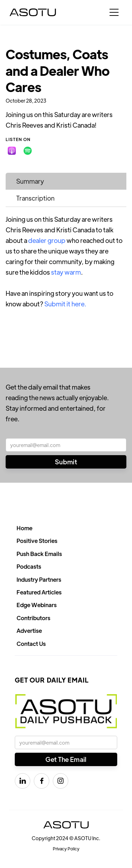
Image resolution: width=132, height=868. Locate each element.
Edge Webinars (37, 605)
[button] (114, 12)
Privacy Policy (66, 849)
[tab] (66, 181)
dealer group (47, 240)
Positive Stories (37, 541)
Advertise (29, 631)
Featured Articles (39, 592)
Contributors (33, 618)
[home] (33, 12)
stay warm (66, 272)
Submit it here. (65, 304)
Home (24, 528)
